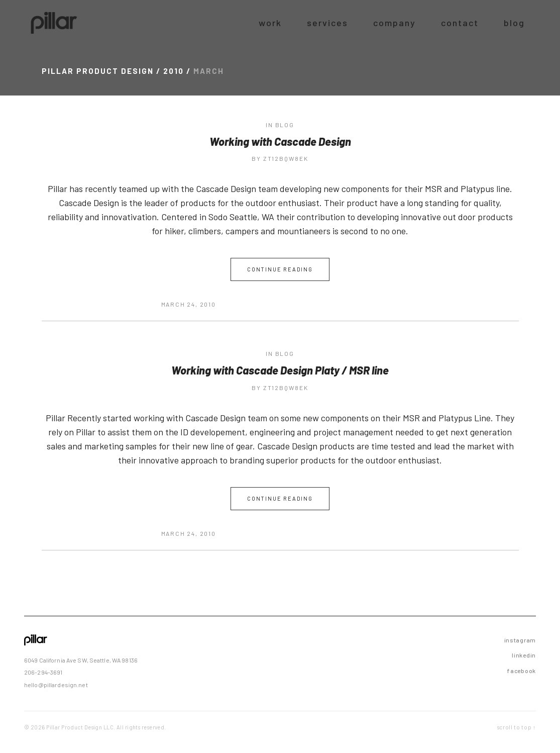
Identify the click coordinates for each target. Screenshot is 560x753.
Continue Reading (280, 269)
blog (285, 125)
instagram (520, 640)
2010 (174, 71)
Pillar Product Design (98, 71)
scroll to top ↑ (517, 727)
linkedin (524, 655)
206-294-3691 (43, 672)
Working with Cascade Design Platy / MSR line (280, 370)
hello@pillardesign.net (56, 685)
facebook (521, 671)
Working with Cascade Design (280, 141)
